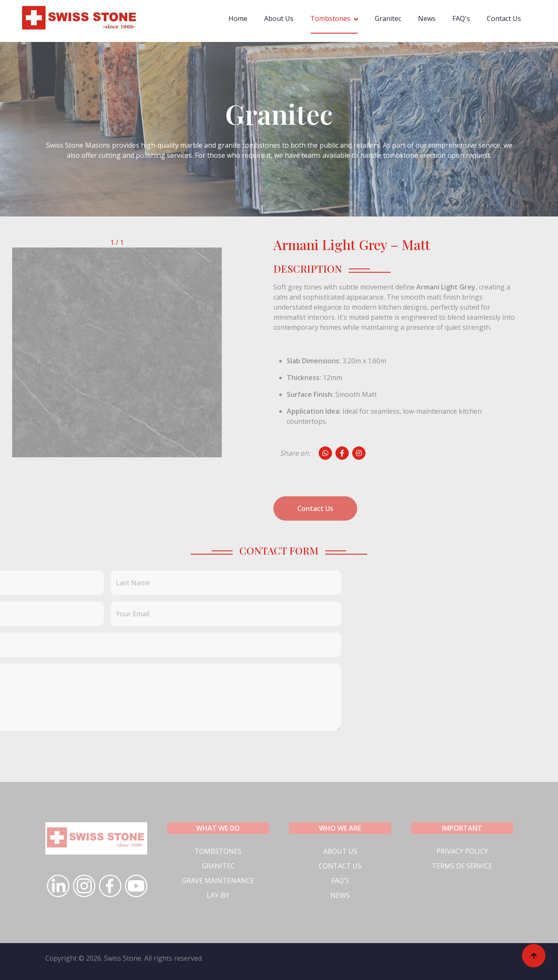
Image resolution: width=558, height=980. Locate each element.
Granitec (388, 18)
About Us (279, 18)
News (427, 18)
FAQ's (461, 18)
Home (238, 18)
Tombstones (330, 18)
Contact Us (504, 18)
